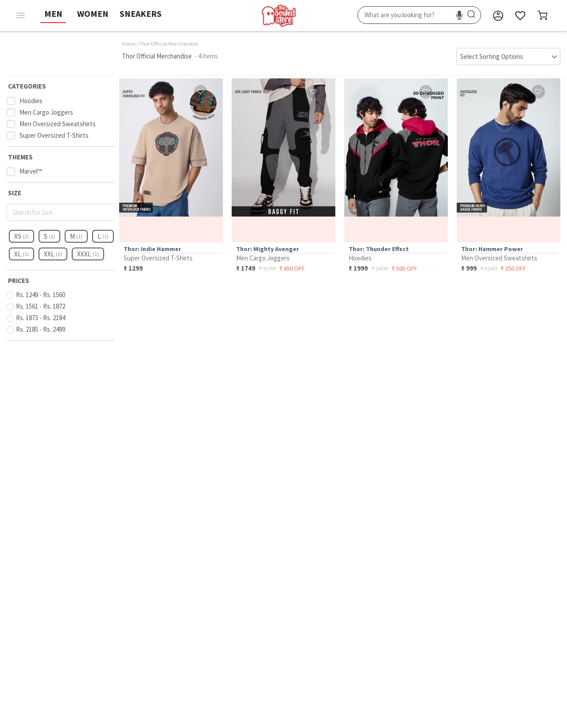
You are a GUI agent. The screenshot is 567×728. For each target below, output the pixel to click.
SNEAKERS (141, 14)
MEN (53, 14)
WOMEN (93, 14)
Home (129, 44)
